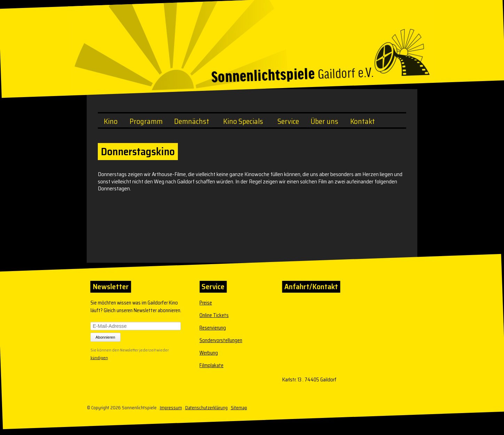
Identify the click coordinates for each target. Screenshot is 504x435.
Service (288, 121)
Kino (111, 121)
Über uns (324, 121)
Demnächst (192, 121)
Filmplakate (211, 365)
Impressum (171, 408)
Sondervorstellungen (221, 340)
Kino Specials (243, 121)
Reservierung (213, 328)
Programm (146, 121)
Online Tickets (214, 315)
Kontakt (363, 121)
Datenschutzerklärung (206, 408)
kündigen (99, 357)
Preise (206, 303)
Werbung (209, 353)
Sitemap (239, 408)
